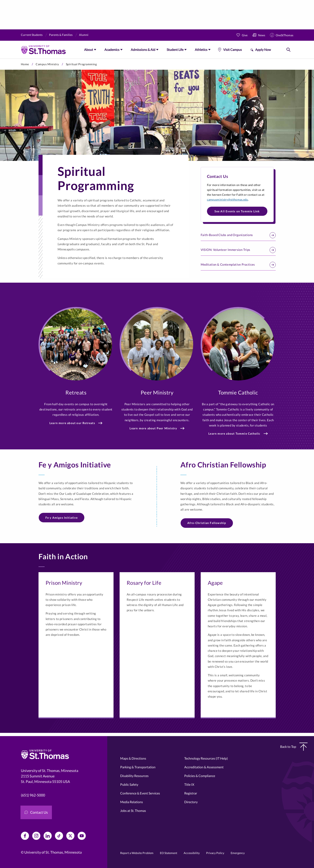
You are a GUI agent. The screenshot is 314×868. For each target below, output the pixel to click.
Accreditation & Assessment (204, 767)
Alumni (84, 35)
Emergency (238, 853)
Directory (191, 802)
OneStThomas (285, 35)
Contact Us (36, 812)
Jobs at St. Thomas (133, 811)
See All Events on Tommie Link (237, 211)
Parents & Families (61, 35)
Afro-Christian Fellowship (207, 523)
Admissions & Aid (143, 50)
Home (25, 64)
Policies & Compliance (200, 776)
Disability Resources (134, 776)
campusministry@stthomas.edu (228, 199)
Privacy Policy (215, 853)
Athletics (201, 50)
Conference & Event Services (140, 793)
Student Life (175, 50)
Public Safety (129, 784)
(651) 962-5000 (33, 795)
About (89, 50)
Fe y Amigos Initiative (62, 518)
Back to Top (294, 747)
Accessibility (192, 853)
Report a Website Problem (137, 853)
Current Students (32, 35)
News (262, 35)
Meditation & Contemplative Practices (238, 265)
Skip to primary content (0, 59)
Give (245, 35)
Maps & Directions (133, 758)
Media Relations (132, 802)
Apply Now (263, 50)
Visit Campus (233, 50)
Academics (112, 50)
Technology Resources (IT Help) (206, 758)
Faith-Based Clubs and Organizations (238, 235)
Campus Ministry (47, 64)
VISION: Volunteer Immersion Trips (238, 250)
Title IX (189, 784)
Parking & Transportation (138, 767)
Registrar (191, 793)
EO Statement (169, 853)
